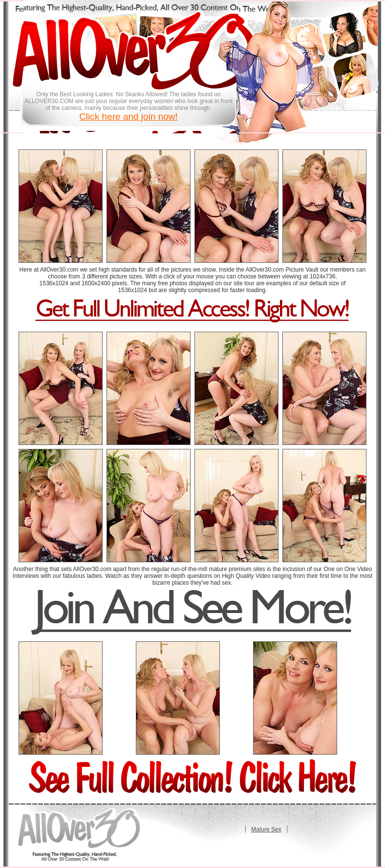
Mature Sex (266, 829)
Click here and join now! (128, 116)
